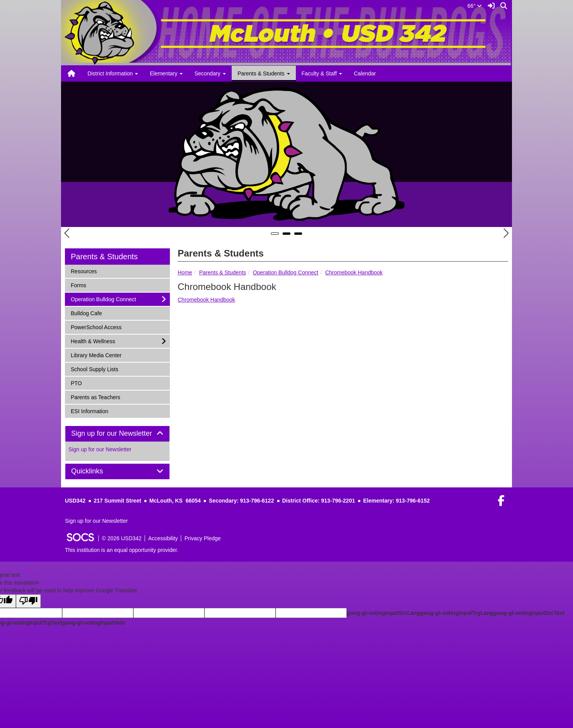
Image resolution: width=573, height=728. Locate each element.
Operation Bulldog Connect (286, 272)
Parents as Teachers (95, 397)
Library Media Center (96, 355)
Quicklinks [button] (96, 471)
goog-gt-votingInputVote (93, 623)
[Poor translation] (28, 601)
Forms (81, 285)
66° (474, 6)
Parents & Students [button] (264, 73)
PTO (81, 383)
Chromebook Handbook (354, 272)
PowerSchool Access (96, 327)
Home (185, 272)
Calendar (365, 73)
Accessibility (163, 538)
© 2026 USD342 (122, 538)
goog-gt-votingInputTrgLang (457, 613)
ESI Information (89, 411)
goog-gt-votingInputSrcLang (383, 613)
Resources (84, 271)
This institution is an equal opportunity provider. (122, 550)
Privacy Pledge (202, 538)
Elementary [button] (166, 73)
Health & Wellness (93, 341)
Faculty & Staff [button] (322, 73)
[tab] (117, 434)
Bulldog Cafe (86, 313)
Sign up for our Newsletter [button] (117, 434)
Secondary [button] (210, 73)
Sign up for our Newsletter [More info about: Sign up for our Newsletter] (100, 449)
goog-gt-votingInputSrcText (529, 613)
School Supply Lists (94, 369)
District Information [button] (113, 73)
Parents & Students (223, 272)
